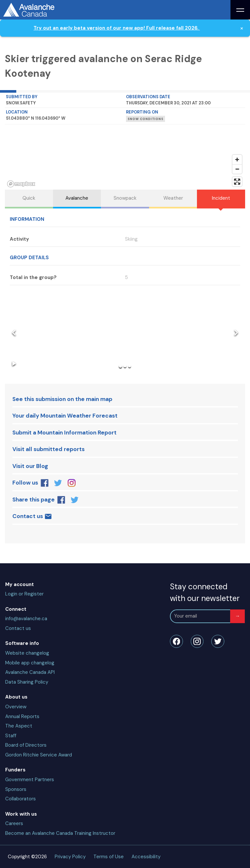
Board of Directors (26, 745)
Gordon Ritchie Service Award (39, 755)
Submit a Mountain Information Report (64, 433)
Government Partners (30, 780)
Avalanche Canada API (30, 672)
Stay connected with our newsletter (205, 592)
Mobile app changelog (30, 663)
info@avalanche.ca (26, 619)
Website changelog (27, 653)
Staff (11, 736)
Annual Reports (22, 716)
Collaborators (21, 799)
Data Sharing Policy (27, 682)
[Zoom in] (237, 160)
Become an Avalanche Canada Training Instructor (60, 833)
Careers (14, 823)
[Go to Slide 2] (125, 366)
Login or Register (24, 594)
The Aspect (19, 726)
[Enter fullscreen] (237, 182)
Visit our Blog (30, 466)
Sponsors (16, 789)
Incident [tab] (221, 198)
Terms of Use (109, 857)
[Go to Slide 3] (130, 366)
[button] (125, 333)
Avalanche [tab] (77, 198)
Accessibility (146, 857)
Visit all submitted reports (49, 449)
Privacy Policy (70, 857)
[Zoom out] (237, 169)
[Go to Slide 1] (120, 366)
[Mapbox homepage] (21, 184)
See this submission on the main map (62, 399)
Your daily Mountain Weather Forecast (65, 416)
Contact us (32, 516)
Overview (16, 707)
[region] (125, 157)
